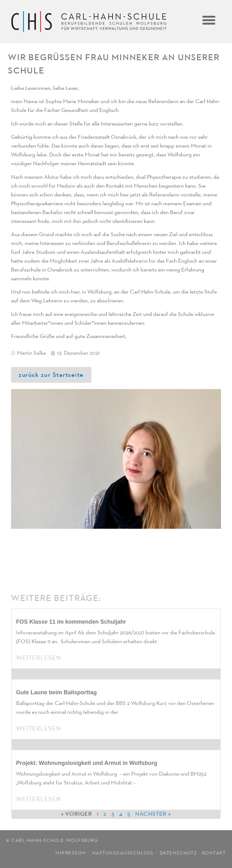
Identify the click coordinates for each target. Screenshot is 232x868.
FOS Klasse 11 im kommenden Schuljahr (71, 622)
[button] (209, 20)
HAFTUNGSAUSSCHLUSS (123, 853)
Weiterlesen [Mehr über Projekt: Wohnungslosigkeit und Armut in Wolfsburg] (38, 799)
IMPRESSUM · (73, 853)
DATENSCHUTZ (179, 853)
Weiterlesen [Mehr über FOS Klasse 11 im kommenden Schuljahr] (38, 658)
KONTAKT (214, 853)
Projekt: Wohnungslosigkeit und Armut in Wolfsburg (87, 763)
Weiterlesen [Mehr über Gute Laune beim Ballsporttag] (38, 729)
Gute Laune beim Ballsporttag (56, 692)
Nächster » (153, 814)
